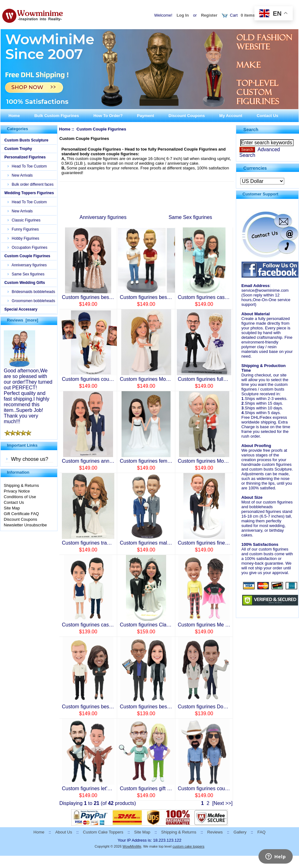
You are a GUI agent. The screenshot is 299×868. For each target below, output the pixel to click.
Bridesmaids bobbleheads (31, 292)
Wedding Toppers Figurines (29, 193)
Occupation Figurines (27, 248)
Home (14, 116)
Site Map (12, 508)
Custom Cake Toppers (103, 832)
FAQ (261, 832)
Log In (183, 15)
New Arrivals (20, 175)
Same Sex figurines (26, 274)
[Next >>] (223, 803)
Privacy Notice (17, 491)
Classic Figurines (24, 220)
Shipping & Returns (21, 485)
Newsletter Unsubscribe (25, 525)
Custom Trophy (18, 149)
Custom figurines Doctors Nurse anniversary (227, 707)
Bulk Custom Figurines (57, 116)
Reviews (215, 832)
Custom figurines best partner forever (161, 707)
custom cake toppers (188, 846)
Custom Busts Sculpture (26, 140)
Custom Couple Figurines (27, 256)
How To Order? (108, 116)
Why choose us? (30, 459)
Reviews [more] (23, 320)
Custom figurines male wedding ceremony (166, 543)
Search (251, 130)
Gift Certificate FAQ (21, 514)
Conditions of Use (20, 497)
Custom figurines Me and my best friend (222, 625)
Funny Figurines (23, 229)
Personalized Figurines (25, 157)
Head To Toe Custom (27, 166)
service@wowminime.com (265, 290)
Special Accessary (21, 309)
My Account (231, 116)
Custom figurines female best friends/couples (170, 461)
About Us (64, 832)
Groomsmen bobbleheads (31, 301)
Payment (145, 116)
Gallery (240, 832)
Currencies (255, 168)
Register (209, 15)
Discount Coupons (187, 116)
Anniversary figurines (27, 265)
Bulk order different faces (31, 184)
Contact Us (267, 116)
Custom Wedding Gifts (25, 283)
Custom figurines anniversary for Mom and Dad (114, 461)
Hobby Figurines (23, 238)
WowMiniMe (132, 846)
